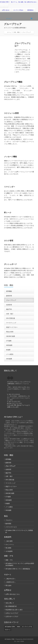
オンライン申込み (18, 10)
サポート (8, 630)
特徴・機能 (17, 32)
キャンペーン (10, 544)
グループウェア (11, 300)
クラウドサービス (11, 527)
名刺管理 (9, 305)
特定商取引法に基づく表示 (14, 610)
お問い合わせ (6, 10)
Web (18, 627)
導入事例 (8, 548)
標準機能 (9, 291)
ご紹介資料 (9, 541)
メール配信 (10, 354)
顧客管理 (9, 296)
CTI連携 (9, 341)
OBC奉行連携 (11, 336)
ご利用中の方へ (10, 582)
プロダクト (9, 520)
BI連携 (8, 350)
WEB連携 (9, 345)
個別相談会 (30, 10)
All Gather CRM (4, 2)
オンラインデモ (27, 627)
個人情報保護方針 (11, 606)
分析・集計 (10, 314)
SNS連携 (9, 359)
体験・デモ (9, 560)
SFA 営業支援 (11, 318)
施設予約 (9, 309)
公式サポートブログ (12, 616)
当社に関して (10, 603)
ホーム (9, 32)
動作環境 (8, 524)
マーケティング (11, 323)
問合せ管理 (10, 332)
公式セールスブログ (12, 613)
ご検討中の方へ (10, 579)
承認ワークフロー (12, 327)
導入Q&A (8, 585)
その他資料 (9, 551)
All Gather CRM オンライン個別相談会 (18, 569)
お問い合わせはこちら (13, 594)
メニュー (19, 18)
